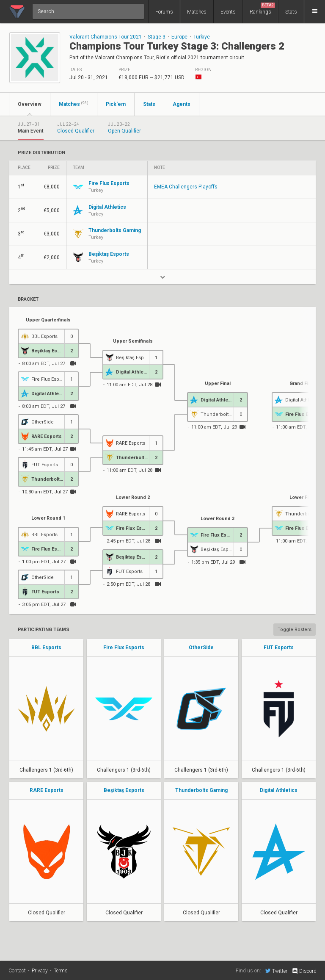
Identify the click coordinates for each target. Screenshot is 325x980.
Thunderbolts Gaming (201, 790)
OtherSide (201, 648)
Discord (304, 971)
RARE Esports (47, 790)
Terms (61, 971)
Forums (164, 12)
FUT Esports (279, 648)
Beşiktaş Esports (124, 790)
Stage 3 (157, 37)
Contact (17, 971)
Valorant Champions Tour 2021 (106, 37)
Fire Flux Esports (124, 648)
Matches (197, 12)
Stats (291, 12)
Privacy (40, 971)
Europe (179, 37)
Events (228, 12)
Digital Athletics (279, 790)
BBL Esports (46, 648)
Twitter (276, 971)
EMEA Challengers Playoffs (186, 187)
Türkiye (202, 37)
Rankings (262, 9)
